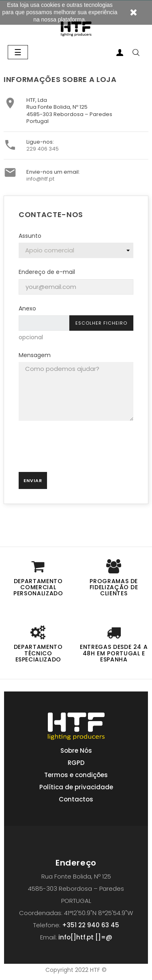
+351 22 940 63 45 (91, 925)
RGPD (76, 763)
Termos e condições (76, 775)
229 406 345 (43, 149)
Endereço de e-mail (47, 272)
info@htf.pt (40, 179)
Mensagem (35, 355)
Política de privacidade (76, 787)
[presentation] (76, 450)
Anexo (27, 308)
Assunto (30, 236)
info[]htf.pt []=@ (85, 937)
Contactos (76, 799)
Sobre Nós (76, 751)
